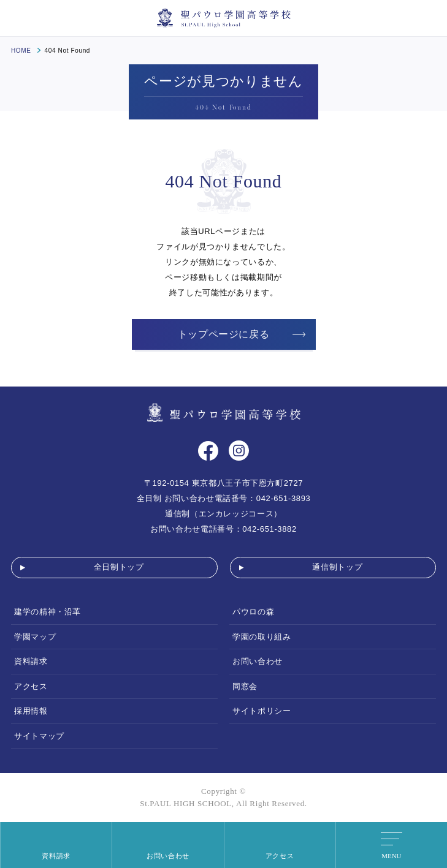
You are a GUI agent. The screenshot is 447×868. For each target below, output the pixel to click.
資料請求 (31, 661)
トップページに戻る (224, 334)
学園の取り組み (262, 637)
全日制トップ (119, 567)
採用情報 (31, 711)
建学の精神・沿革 (48, 612)
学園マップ (35, 637)
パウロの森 (253, 612)
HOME (21, 51)
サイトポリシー (262, 711)
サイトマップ (39, 736)
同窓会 (245, 686)
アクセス (31, 686)
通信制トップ (337, 567)
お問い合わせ (258, 661)
